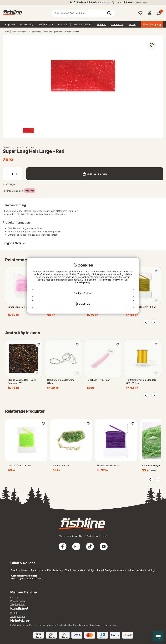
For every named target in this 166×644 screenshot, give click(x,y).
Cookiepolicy (83, 282)
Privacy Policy (111, 280)
